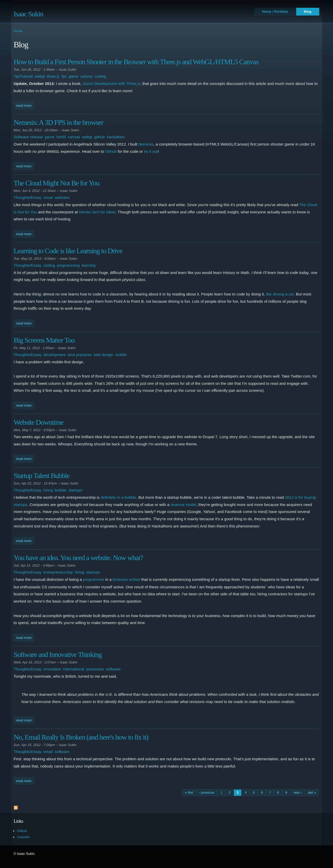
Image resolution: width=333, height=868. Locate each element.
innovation (52, 669)
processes (95, 669)
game (74, 76)
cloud (48, 197)
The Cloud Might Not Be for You (57, 183)
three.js (53, 76)
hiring (48, 490)
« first (189, 793)
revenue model (183, 505)
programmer (94, 579)
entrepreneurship (58, 572)
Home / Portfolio (275, 12)
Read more (25, 105)
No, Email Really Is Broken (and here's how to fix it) (81, 737)
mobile (121, 355)
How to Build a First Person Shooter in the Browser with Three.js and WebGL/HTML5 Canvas (136, 62)
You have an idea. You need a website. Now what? (78, 558)
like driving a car (280, 294)
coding (100, 76)
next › (298, 793)
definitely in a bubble (119, 497)
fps (64, 76)
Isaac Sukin (29, 14)
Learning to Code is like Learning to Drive (68, 251)
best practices (80, 355)
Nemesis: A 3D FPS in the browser (59, 122)
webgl (40, 76)
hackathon (116, 137)
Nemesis (146, 144)
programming (68, 265)
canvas (87, 76)
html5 (61, 137)
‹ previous (207, 793)
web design (103, 355)
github (100, 137)
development (55, 355)
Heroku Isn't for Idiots (97, 212)
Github (111, 151)
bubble (61, 490)
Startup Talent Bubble (42, 476)
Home (18, 31)
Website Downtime (39, 422)
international (74, 669)
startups (75, 490)
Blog (308, 12)
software (113, 669)
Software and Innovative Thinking (58, 654)
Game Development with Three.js (111, 84)
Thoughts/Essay (28, 197)
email (48, 752)
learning (88, 265)
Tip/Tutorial (23, 76)
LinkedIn (23, 837)
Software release (28, 137)
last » (312, 793)
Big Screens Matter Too (44, 340)
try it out (151, 151)
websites (62, 197)
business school (126, 579)
